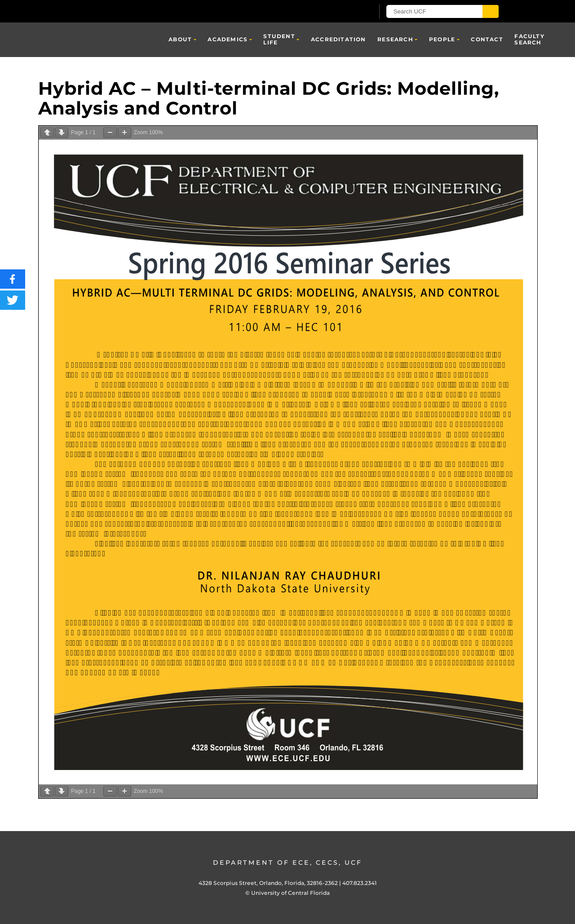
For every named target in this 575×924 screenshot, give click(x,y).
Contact (487, 39)
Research (395, 39)
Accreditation (338, 39)
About (180, 39)
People (442, 39)
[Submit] (491, 11)
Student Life (279, 39)
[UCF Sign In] (345, 12)
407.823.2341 (360, 883)
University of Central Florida (290, 893)
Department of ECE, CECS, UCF (287, 862)
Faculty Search (529, 39)
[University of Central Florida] (143, 11)
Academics (228, 39)
